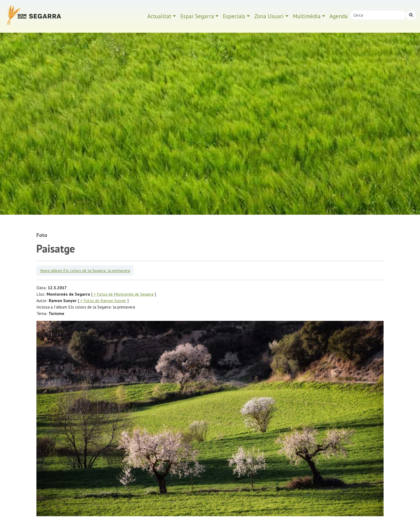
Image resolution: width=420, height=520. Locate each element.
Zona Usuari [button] (269, 16)
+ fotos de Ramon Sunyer (103, 300)
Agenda (339, 16)
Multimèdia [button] (307, 16)
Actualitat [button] (159, 16)
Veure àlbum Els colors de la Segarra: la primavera (85, 270)
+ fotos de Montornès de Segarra (123, 294)
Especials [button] (234, 16)
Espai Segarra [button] (197, 16)
